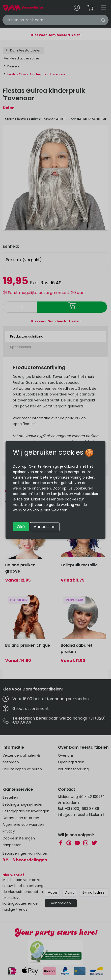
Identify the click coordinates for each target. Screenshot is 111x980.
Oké (21, 527)
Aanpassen (45, 527)
